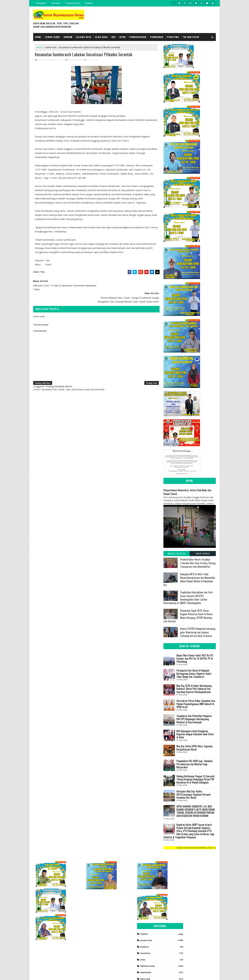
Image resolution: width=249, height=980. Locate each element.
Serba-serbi (51, 47)
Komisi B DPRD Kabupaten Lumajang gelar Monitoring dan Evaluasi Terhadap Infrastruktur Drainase (198, 632)
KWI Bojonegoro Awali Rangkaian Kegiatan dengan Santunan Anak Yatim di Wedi (195, 734)
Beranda (56, 3)
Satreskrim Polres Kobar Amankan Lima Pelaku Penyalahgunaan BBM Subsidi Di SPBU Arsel (196, 704)
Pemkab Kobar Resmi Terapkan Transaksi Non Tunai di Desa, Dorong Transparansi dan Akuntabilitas (198, 563)
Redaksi (89, 3)
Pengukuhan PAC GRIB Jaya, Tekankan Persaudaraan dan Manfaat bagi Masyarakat (194, 764)
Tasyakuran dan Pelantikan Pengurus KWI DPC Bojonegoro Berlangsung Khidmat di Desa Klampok (194, 719)
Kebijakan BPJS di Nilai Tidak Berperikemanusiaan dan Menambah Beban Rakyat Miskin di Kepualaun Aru (189, 579)
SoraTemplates (49, 974)
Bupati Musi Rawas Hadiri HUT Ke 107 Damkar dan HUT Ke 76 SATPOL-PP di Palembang (195, 658)
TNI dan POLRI (191, 37)
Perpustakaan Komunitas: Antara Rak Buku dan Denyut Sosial (187, 492)
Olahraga (180, 921)
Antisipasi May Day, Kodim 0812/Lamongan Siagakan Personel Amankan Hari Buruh (193, 794)
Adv (114, 37)
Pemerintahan (138, 37)
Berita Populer (177, 553)
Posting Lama (149, 371)
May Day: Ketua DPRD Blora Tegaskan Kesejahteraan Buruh (195, 748)
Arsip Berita (203, 553)
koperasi (179, 914)
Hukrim (68, 37)
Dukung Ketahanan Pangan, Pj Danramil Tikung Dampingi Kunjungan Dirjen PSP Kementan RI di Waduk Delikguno (195, 779)
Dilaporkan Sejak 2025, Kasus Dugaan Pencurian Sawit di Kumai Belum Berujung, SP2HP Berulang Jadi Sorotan (188, 616)
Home (38, 37)
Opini (123, 37)
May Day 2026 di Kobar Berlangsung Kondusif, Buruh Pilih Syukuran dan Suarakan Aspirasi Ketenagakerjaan (194, 689)
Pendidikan (157, 37)
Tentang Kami (72, 3)
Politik (178, 953)
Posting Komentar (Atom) (59, 374)
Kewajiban (41, 3)
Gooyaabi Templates (78, 974)
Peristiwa (173, 37)
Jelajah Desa (84, 37)
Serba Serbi (52, 37)
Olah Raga (101, 37)
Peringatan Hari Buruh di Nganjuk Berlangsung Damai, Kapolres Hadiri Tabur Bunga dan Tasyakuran (194, 674)
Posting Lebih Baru (43, 371)
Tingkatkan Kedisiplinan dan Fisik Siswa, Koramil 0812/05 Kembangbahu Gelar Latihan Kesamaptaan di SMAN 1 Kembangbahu (188, 597)
